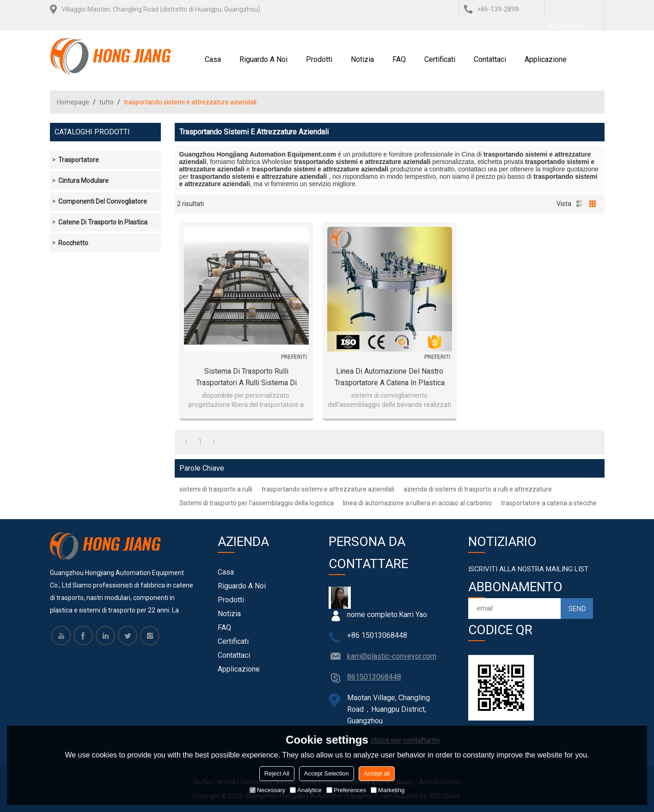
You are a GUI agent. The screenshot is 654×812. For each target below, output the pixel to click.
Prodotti (319, 59)
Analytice (306, 790)
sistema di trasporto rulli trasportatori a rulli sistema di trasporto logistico (246, 378)
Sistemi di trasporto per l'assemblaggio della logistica (257, 503)
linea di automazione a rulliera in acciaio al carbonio (417, 503)
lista (580, 204)
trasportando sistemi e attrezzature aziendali (328, 489)
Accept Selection (327, 773)
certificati (440, 59)
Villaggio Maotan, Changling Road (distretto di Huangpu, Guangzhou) (161, 9)
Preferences (346, 790)
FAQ (399, 59)
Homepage (73, 102)
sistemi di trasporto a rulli (216, 489)
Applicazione (546, 59)
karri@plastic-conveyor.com (392, 656)
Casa (213, 59)
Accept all (377, 773)
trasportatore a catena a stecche (549, 503)
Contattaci (490, 59)
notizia (362, 59)
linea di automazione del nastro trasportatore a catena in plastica (390, 377)
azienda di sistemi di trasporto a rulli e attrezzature (478, 489)
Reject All (277, 773)
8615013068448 (374, 677)
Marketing (388, 790)
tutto (107, 102)
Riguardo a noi (263, 59)
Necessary (267, 790)
